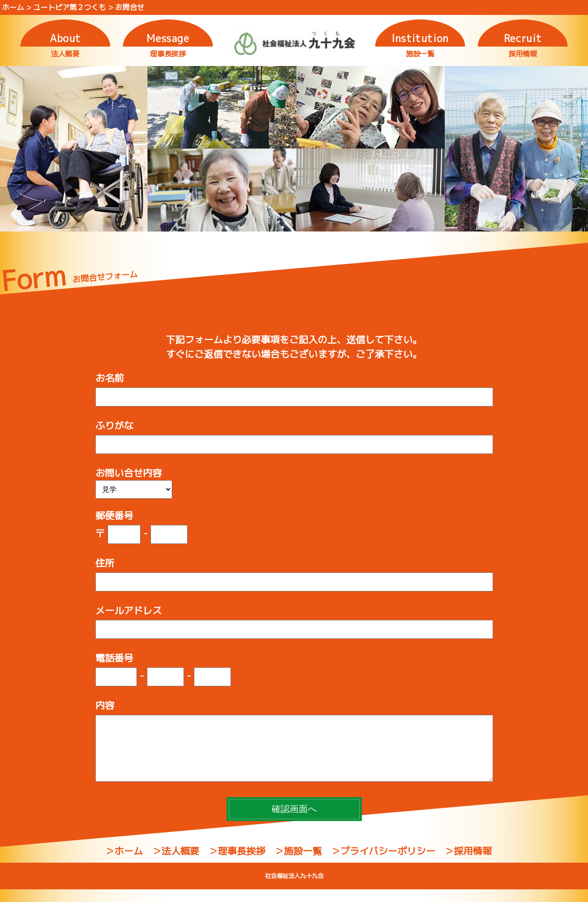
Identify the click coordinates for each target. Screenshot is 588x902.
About (65, 38)
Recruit (523, 38)
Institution (420, 38)
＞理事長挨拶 (237, 864)
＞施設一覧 (298, 864)
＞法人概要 (176, 864)
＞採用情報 (468, 864)
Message (168, 38)
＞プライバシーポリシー (383, 864)
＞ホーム (124, 864)
